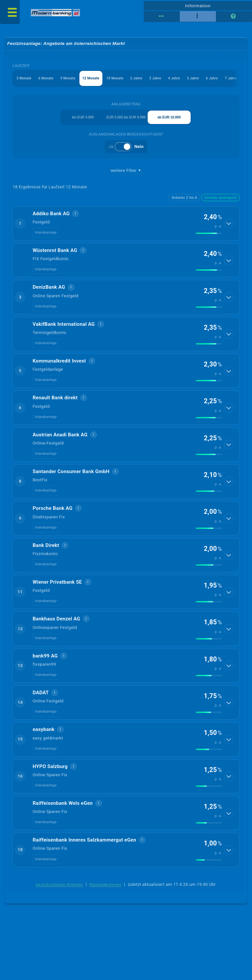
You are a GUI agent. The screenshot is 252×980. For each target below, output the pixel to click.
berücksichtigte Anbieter (59, 889)
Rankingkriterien (106, 889)
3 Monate (25, 80)
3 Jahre (165, 80)
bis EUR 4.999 (83, 120)
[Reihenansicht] (162, 16)
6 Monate (48, 80)
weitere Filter (126, 175)
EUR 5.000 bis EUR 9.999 (126, 120)
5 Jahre (205, 80)
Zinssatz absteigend (220, 202)
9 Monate (72, 80)
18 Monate (122, 80)
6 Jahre (225, 80)
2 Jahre (145, 80)
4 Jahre (185, 80)
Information (198, 5)
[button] (126, 228)
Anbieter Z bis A (184, 202)
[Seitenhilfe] (234, 16)
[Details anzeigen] (229, 228)
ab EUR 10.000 (169, 120)
